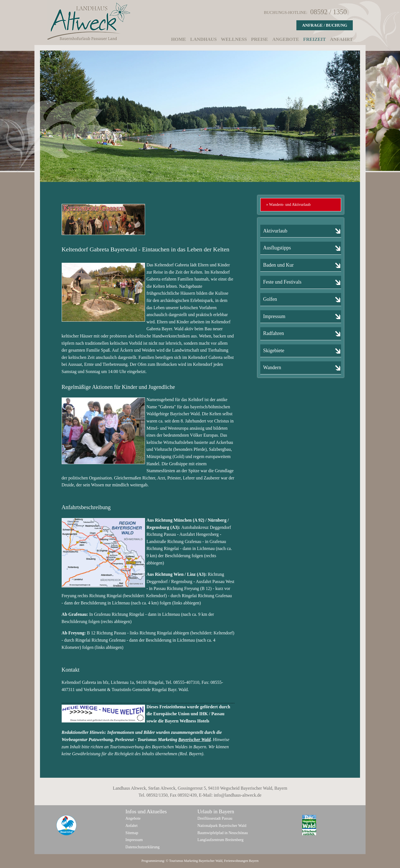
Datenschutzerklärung (143, 847)
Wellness (234, 39)
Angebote (286, 39)
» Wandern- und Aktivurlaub (288, 205)
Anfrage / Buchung (325, 25)
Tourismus (176, 861)
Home (179, 39)
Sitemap (132, 833)
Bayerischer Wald (194, 740)
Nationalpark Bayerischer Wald (222, 826)
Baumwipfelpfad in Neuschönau (223, 833)
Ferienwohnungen (236, 861)
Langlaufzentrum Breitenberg (221, 840)
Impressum (134, 840)
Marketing (191, 861)
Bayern (254, 861)
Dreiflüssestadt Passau (215, 818)
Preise (260, 39)
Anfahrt (341, 39)
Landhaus (203, 39)
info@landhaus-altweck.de (238, 795)
